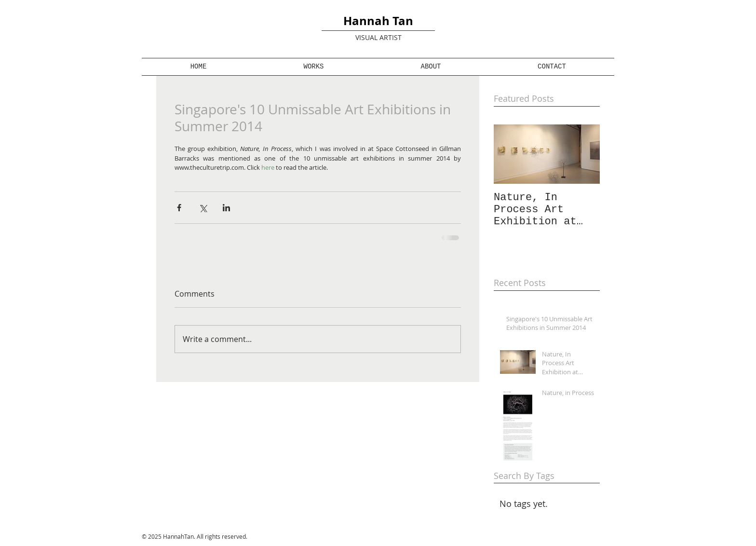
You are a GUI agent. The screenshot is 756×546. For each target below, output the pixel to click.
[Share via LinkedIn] (226, 208)
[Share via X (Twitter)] (203, 208)
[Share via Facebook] (179, 208)
